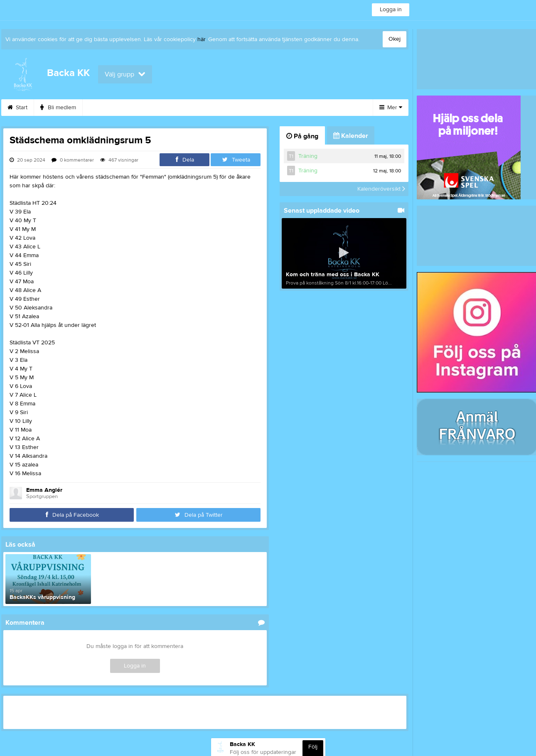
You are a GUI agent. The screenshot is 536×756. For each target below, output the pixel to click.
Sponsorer (151, 108)
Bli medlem (58, 108)
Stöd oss (197, 108)
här (201, 39)
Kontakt (279, 108)
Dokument (322, 108)
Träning (308, 156)
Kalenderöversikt (381, 189)
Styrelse (238, 108)
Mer (391, 108)
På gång (302, 136)
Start (17, 108)
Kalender (104, 108)
